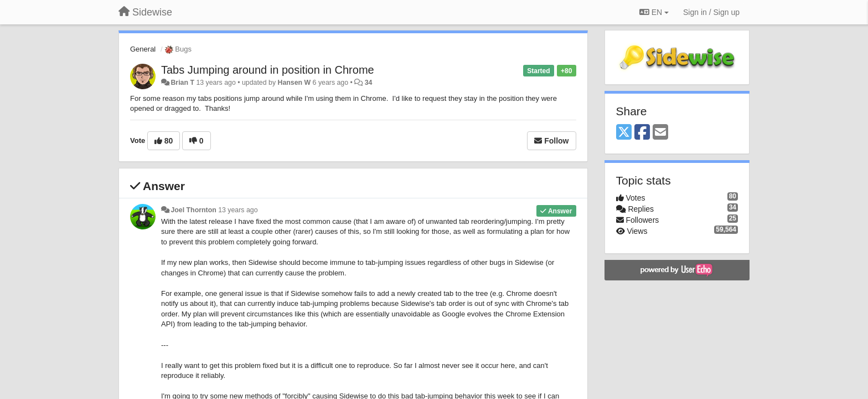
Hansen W (294, 83)
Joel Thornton (193, 210)
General (143, 49)
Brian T (182, 83)
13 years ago (238, 210)
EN (654, 12)
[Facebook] (642, 133)
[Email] (660, 133)
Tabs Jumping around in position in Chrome (268, 70)
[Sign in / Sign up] (711, 12)
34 (369, 83)
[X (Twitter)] (624, 133)
